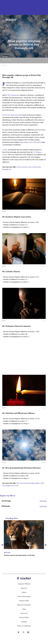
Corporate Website (24, 584)
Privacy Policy (24, 617)
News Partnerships (24, 596)
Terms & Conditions (24, 626)
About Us (24, 588)
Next (46, 545)
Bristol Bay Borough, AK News (24, 38)
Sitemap (24, 622)
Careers (24, 592)
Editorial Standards (24, 605)
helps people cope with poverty (31, 142)
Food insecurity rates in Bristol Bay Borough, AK (22, 168)
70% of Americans (13, 95)
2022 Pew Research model (13, 115)
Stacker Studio (24, 601)
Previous (2, 545)
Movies (7, 553)
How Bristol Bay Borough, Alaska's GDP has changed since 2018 (23, 484)
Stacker (5, 57)
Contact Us (24, 613)
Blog (24, 609)
